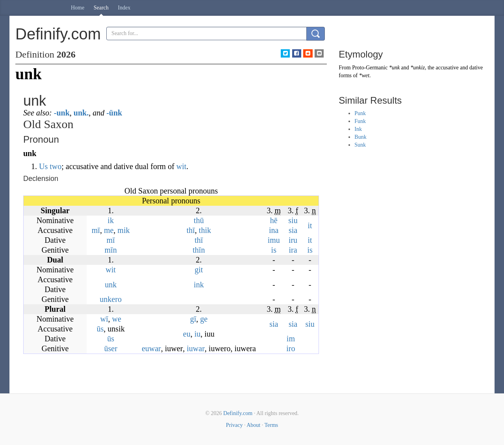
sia (293, 230)
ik (111, 220)
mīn (111, 250)
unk (111, 285)
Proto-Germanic (370, 68)
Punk (360, 113)
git (199, 270)
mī (96, 230)
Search (101, 8)
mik (123, 230)
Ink (358, 129)
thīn (199, 250)
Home (78, 8)
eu (187, 334)
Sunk (360, 145)
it (310, 225)
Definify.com (238, 413)
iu (198, 334)
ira (293, 250)
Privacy (234, 425)
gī (193, 319)
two (56, 166)
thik (205, 230)
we (116, 319)
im (291, 339)
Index (124, 8)
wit (182, 166)
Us (43, 166)
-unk (62, 113)
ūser (110, 348)
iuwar (196, 348)
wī (104, 319)
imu (274, 240)
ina (274, 230)
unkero (111, 299)
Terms (271, 425)
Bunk (360, 137)
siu (293, 220)
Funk (360, 121)
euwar (151, 348)
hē (274, 220)
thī (191, 230)
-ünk (114, 113)
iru (293, 240)
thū (199, 220)
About (253, 425)
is (274, 250)
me (109, 230)
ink (199, 285)
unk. (81, 113)
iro (291, 348)
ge (204, 319)
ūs (100, 329)
